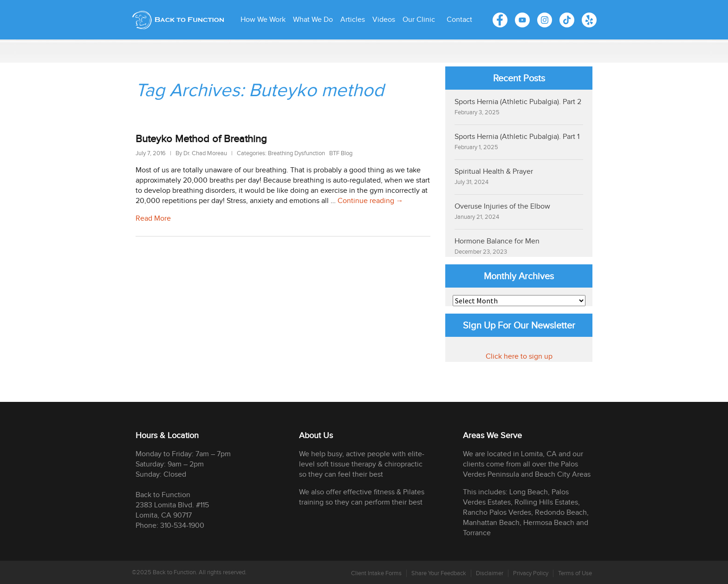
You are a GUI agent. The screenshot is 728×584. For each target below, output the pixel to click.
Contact (459, 20)
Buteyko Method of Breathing (201, 139)
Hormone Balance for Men (497, 241)
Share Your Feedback (439, 573)
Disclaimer (490, 573)
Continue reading (370, 201)
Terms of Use (575, 573)
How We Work (263, 20)
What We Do (313, 20)
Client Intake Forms (376, 573)
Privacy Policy (531, 573)
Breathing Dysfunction (296, 153)
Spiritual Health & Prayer (494, 172)
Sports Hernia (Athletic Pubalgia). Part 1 (517, 137)
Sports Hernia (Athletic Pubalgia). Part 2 (518, 102)
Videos (384, 20)
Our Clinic (419, 20)
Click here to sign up (519, 357)
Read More (153, 219)
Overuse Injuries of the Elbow (502, 207)
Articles (353, 20)
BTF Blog (341, 153)
